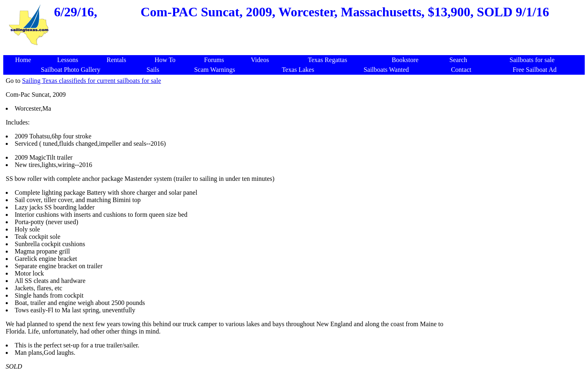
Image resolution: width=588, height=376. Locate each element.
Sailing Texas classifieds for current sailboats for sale (91, 81)
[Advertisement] (296, 51)
